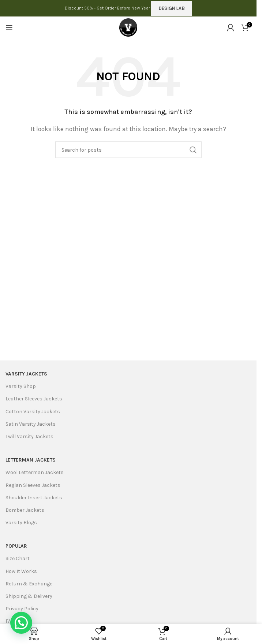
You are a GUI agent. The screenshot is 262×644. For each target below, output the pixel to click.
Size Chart (18, 558)
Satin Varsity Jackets (31, 424)
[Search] (128, 150)
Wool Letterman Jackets (35, 472)
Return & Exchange (29, 584)
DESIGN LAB (172, 8)
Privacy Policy (22, 609)
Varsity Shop (21, 386)
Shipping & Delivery (29, 596)
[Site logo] (128, 27)
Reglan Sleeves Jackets (33, 485)
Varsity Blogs (21, 523)
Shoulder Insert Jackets (34, 498)
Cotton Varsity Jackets (33, 412)
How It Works (21, 571)
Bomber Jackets (25, 510)
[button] (21, 623)
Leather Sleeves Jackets (34, 399)
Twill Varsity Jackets (29, 436)
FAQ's (12, 621)
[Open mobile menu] (9, 27)
